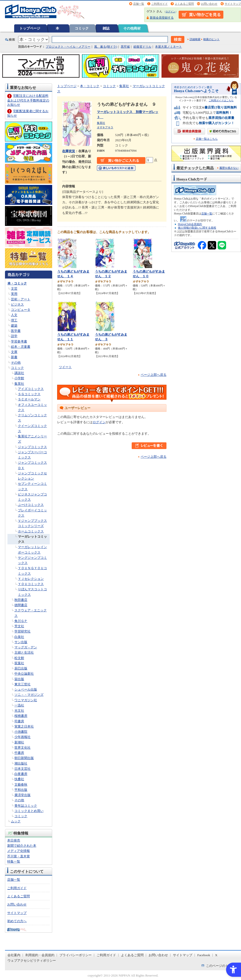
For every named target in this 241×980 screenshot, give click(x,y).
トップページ (30, 28)
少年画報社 (22, 737)
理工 (14, 320)
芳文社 (19, 626)
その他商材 (132, 28)
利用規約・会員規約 (40, 955)
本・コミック (17, 283)
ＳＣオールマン (29, 399)
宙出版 (19, 679)
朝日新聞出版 (24, 758)
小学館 (19, 378)
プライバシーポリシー (76, 955)
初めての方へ (17, 921)
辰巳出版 (21, 668)
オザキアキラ (105, 127)
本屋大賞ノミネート (168, 47)
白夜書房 (21, 774)
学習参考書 (19, 341)
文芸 (14, 289)
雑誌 (106, 28)
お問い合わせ (209, 4)
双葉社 (19, 663)
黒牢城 (125, 47)
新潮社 (19, 742)
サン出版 (21, 642)
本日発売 (14, 840)
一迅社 (19, 705)
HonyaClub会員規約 (190, 224)
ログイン (170, 12)
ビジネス (17, 304)
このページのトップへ (222, 966)
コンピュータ (21, 310)
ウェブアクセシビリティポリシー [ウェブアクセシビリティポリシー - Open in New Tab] (32, 961)
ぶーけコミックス (31, 505)
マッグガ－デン (26, 647)
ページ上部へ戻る (154, 375)
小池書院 (21, 732)
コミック (82, 28)
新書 (14, 357)
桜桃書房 (21, 716)
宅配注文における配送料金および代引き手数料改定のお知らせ (28, 100)
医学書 (16, 331)
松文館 (19, 658)
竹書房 (19, 753)
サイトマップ (233, 4)
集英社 (19, 384)
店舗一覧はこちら (207, 139)
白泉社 (19, 637)
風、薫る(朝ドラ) (106, 47)
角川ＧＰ (21, 621)
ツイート (65, 367)
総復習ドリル (142, 47)
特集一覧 (14, 861)
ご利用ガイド (160, 4)
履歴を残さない (229, 168)
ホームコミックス (31, 531)
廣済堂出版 (22, 795)
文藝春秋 (21, 785)
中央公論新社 (24, 674)
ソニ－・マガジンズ (29, 695)
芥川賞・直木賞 (19, 856)
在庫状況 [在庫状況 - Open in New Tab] (69, 151)
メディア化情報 (19, 851)
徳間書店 (21, 605)
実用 (14, 294)
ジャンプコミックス (32, 447)
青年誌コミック (26, 806)
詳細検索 (195, 39)
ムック (16, 821)
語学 (14, 336)
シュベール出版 (26, 689)
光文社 (19, 711)
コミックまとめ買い (29, 811)
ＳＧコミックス (29, 394)
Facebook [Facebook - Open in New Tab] (204, 955)
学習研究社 (22, 631)
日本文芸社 (22, 769)
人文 (14, 315)
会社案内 (14, 955)
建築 (14, 326)
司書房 (19, 721)
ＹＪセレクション (31, 579)
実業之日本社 (24, 726)
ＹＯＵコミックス (31, 584)
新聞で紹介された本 (22, 846)
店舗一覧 (139, 4)
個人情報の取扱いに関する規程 (197, 228)
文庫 (14, 352)
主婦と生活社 (24, 652)
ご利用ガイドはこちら (221, 100)
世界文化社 (22, 748)
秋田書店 (21, 600)
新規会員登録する (162, 18)
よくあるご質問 (184, 4)
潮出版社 (21, 763)
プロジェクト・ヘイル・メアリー (68, 47)
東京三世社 (22, 684)
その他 (16, 363)
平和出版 (21, 790)
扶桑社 (19, 779)
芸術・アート (21, 299)
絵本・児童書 (21, 347)
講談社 (19, 373)
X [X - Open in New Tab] (216, 955)
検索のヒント (211, 39)
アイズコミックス (31, 389)
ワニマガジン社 (26, 700)
